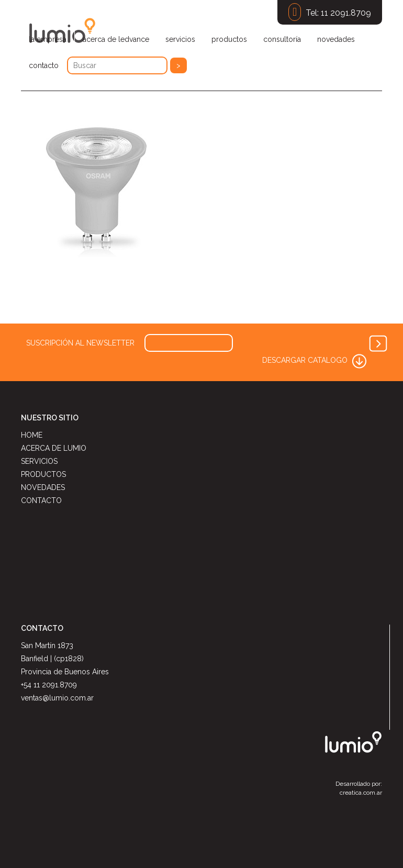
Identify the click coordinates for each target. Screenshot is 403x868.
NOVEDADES (43, 487)
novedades (336, 39)
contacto (44, 65)
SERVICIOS (39, 461)
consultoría (282, 39)
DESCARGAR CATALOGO (315, 360)
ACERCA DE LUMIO (54, 448)
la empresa (48, 39)
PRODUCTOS (43, 474)
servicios (180, 39)
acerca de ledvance (116, 39)
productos (229, 39)
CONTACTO (41, 500)
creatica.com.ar (361, 793)
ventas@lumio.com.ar (57, 698)
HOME (32, 435)
